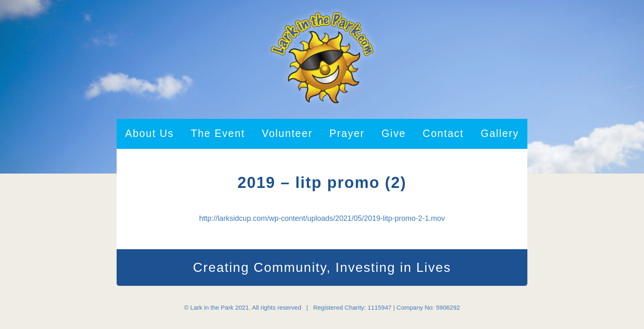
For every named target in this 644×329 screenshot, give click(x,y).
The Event (218, 133)
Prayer (347, 133)
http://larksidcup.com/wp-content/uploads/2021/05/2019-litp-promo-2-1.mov (322, 218)
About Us (150, 133)
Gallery (500, 133)
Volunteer (287, 133)
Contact (443, 133)
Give (394, 133)
